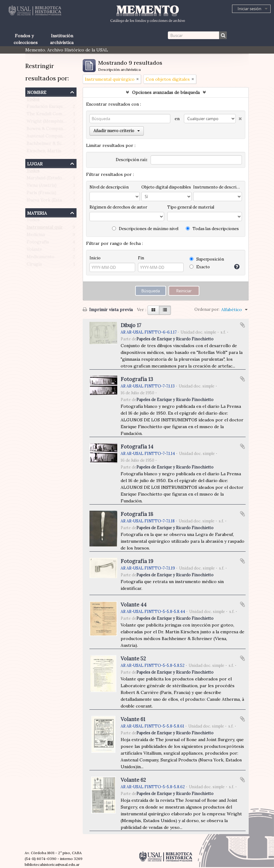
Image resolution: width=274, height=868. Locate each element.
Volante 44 (134, 605)
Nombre (37, 92)
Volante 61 (133, 719)
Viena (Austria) (42, 187)
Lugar (35, 163)
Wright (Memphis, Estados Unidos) (63, 123)
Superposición (207, 259)
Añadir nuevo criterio (117, 131)
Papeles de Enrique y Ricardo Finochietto (175, 339)
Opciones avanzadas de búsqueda (166, 92)
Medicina (36, 236)
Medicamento (40, 258)
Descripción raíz (132, 160)
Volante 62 (133, 780)
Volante (34, 251)
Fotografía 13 (137, 379)
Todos (33, 100)
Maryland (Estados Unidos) (54, 179)
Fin (141, 258)
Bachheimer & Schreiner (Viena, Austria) (68, 145)
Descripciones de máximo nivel (145, 229)
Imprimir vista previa (108, 310)
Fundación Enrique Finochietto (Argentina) (71, 108)
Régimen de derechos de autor (118, 207)
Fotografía (38, 243)
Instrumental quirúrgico (51, 229)
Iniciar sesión (249, 9)
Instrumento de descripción (218, 187)
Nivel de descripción (109, 187)
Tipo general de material (191, 207)
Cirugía (34, 266)
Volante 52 (133, 659)
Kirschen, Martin (44, 152)
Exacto (200, 267)
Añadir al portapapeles (243, 325)
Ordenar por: (207, 309)
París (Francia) (41, 194)
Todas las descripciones (212, 229)
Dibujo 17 (131, 325)
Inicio (95, 258)
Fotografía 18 (137, 514)
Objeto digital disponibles (166, 187)
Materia (37, 212)
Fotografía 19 (137, 561)
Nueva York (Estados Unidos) (57, 201)
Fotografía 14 (137, 447)
